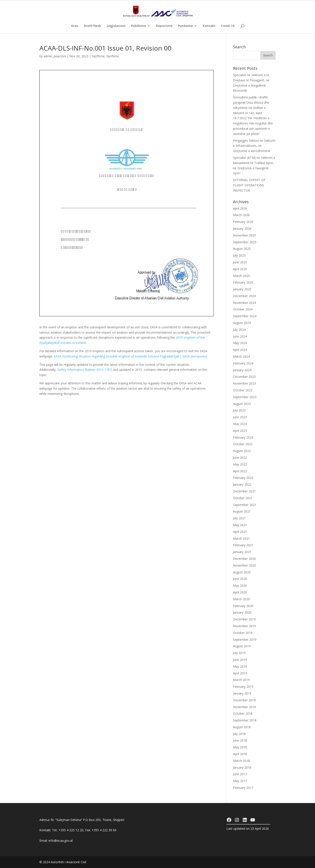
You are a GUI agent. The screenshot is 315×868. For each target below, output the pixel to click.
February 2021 (243, 545)
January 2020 (242, 612)
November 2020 (244, 565)
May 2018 (240, 747)
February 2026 (243, 222)
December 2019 (244, 619)
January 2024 (242, 370)
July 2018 (239, 734)
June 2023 (240, 417)
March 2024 (241, 356)
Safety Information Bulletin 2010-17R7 (84, 370)
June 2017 (240, 774)
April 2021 (240, 532)
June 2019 (240, 660)
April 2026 (240, 208)
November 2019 (244, 626)
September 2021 (245, 505)
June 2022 (240, 458)
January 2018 (242, 767)
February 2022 (243, 478)
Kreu (75, 26)
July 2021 (239, 518)
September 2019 (245, 640)
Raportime (164, 26)
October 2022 (243, 444)
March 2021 (241, 538)
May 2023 (240, 424)
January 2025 (242, 289)
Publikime (138, 26)
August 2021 (242, 511)
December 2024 (244, 296)
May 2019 (240, 666)
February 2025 (243, 282)
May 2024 (240, 343)
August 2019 (242, 646)
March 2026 (241, 215)
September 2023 (245, 397)
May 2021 (240, 525)
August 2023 (242, 404)
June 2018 (240, 740)
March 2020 (241, 599)
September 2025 (245, 242)
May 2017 (240, 781)
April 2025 (240, 269)
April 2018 (240, 754)
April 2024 (240, 350)
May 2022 (240, 464)
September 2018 (245, 720)
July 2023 (239, 410)
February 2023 (243, 437)
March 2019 (241, 680)
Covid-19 (228, 26)
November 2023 (244, 383)
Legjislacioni (116, 26)
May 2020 (240, 585)
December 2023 (244, 377)
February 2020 (243, 606)
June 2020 (240, 579)
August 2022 (242, 451)
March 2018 (241, 761)
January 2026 (242, 228)
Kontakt (209, 26)
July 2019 (239, 653)
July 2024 (239, 330)
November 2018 (244, 707)
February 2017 (243, 788)
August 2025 (242, 249)
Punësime (185, 26)
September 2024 (245, 316)
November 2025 (244, 235)
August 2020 (242, 572)
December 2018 (244, 700)
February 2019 (243, 687)
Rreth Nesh (93, 26)
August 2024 (242, 323)
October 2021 (243, 498)
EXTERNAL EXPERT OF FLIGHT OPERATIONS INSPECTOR (249, 185)
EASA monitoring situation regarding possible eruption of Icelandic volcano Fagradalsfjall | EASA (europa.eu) (130, 356)
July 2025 (239, 255)
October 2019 (243, 633)
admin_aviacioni (55, 56)
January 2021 (242, 552)
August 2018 (242, 727)
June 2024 (240, 336)
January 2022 (242, 484)
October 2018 (243, 713)
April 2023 (240, 431)
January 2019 (242, 693)
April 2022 (240, 471)
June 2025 (240, 262)
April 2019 (240, 673)
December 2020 (244, 559)
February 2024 (243, 363)
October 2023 (243, 390)
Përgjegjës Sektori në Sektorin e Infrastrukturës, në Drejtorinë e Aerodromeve (254, 146)
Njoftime (98, 56)
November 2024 (244, 303)
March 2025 (241, 276)
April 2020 (240, 592)
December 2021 (244, 491)
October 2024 (243, 309)
